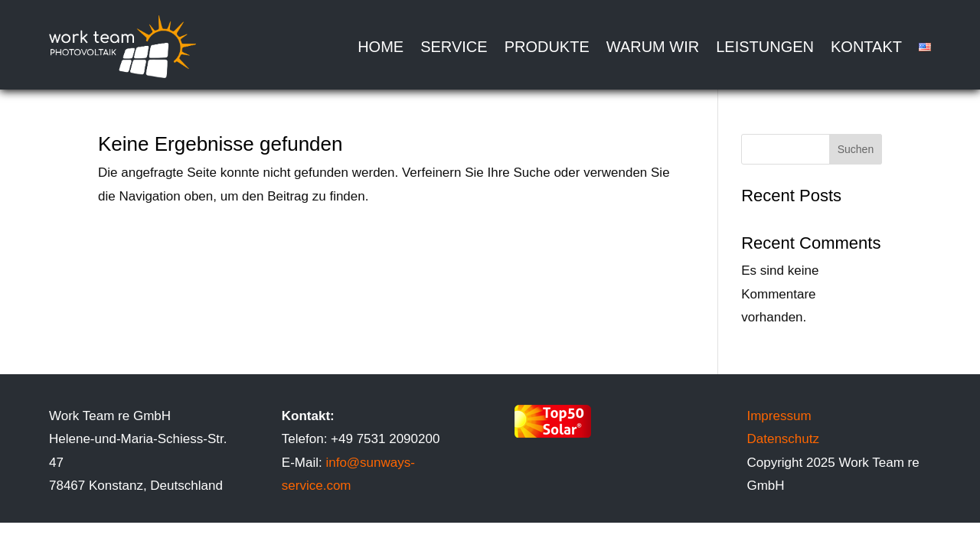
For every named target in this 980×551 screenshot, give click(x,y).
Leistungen (765, 47)
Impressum (779, 416)
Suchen (856, 149)
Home (381, 47)
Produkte (547, 47)
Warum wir (653, 47)
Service (454, 47)
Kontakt (866, 47)
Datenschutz (784, 439)
